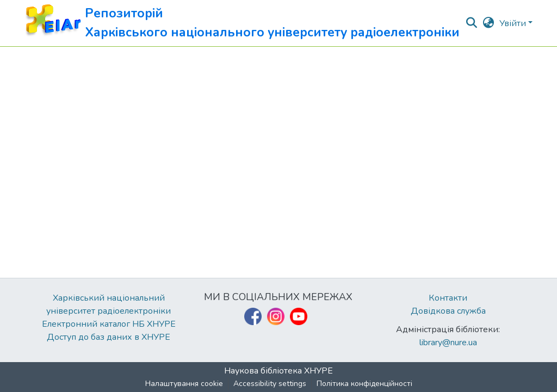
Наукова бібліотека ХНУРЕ (278, 371)
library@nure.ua (448, 343)
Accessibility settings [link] (270, 384)
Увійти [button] (514, 23)
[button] (242, 23)
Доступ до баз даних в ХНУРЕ (109, 337)
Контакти (448, 298)
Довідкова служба (448, 311)
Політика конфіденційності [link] (364, 384)
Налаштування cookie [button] (184, 384)
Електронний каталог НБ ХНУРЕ (109, 324)
